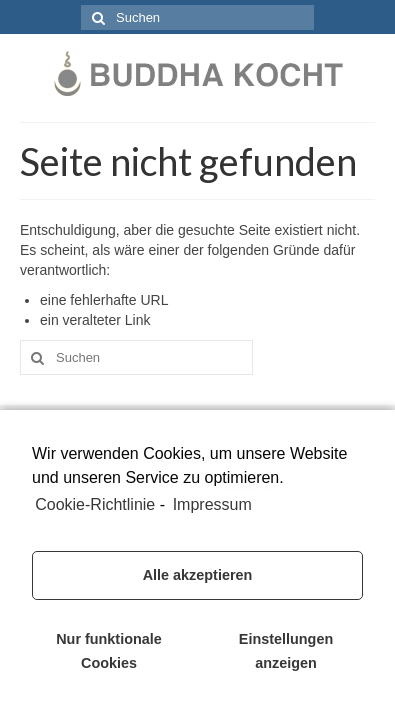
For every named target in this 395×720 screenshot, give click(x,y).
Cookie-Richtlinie (95, 504)
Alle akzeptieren (198, 575)
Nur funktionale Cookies (109, 651)
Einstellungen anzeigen (286, 651)
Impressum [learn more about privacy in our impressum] (212, 504)
